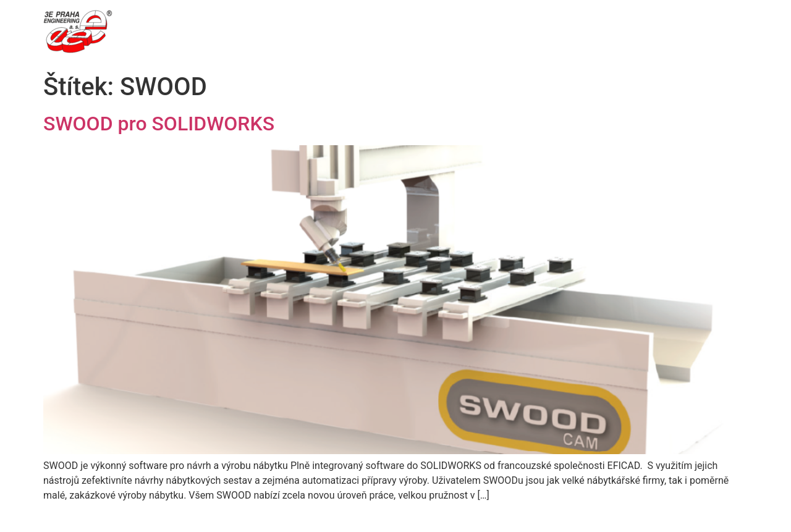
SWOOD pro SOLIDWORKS (159, 124)
